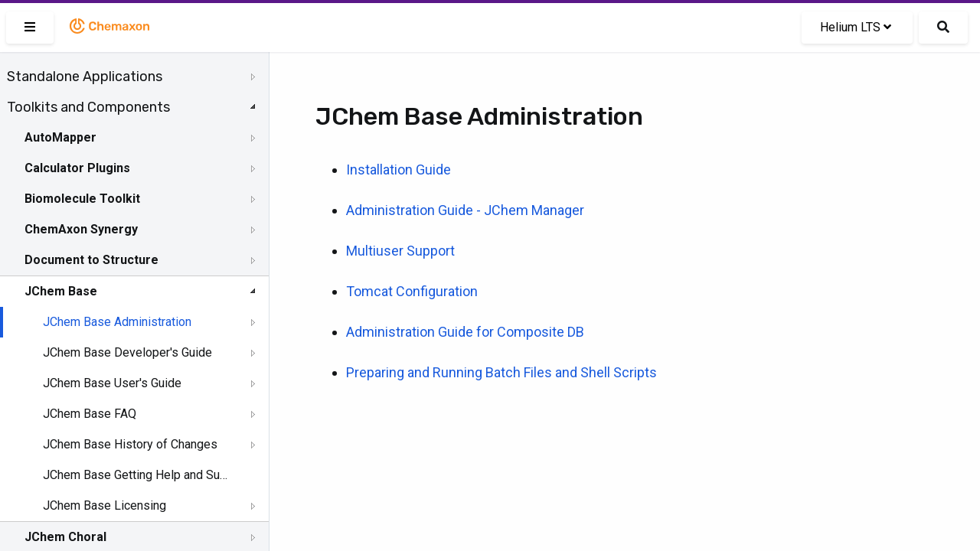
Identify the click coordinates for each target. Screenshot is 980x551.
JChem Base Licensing (105, 505)
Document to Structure (91, 260)
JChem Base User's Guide (112, 383)
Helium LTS (856, 27)
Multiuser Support (400, 251)
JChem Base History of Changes (130, 444)
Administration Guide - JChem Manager (465, 210)
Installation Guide (399, 170)
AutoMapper (60, 137)
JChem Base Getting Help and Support (136, 475)
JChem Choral (65, 537)
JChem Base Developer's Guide (127, 352)
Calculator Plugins (77, 168)
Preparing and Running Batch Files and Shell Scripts (501, 372)
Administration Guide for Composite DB (465, 332)
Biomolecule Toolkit (82, 199)
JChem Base (61, 291)
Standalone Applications (85, 77)
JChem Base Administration (117, 322)
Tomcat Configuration (412, 291)
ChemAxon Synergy (81, 229)
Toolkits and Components (88, 107)
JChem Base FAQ (90, 414)
